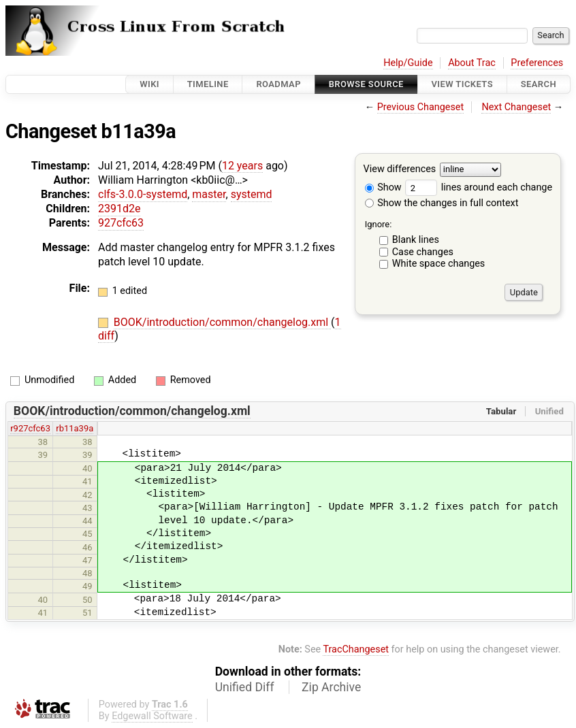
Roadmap (278, 84)
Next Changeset (516, 107)
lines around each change (479, 187)
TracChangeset (356, 649)
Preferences (537, 63)
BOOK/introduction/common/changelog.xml (222, 322)
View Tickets (462, 84)
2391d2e (119, 209)
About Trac (472, 63)
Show (383, 187)
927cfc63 (121, 223)
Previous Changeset (421, 107)
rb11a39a (75, 428)
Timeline (208, 84)
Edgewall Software (152, 716)
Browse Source (366, 84)
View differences (400, 170)
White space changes (439, 264)
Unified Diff (245, 687)
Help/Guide (408, 63)
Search (539, 84)
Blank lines (416, 240)
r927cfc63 (30, 428)
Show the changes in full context (442, 203)
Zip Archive (331, 687)
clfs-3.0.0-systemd (143, 194)
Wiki (149, 84)
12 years (242, 166)
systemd (252, 194)
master (209, 194)
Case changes (423, 252)
